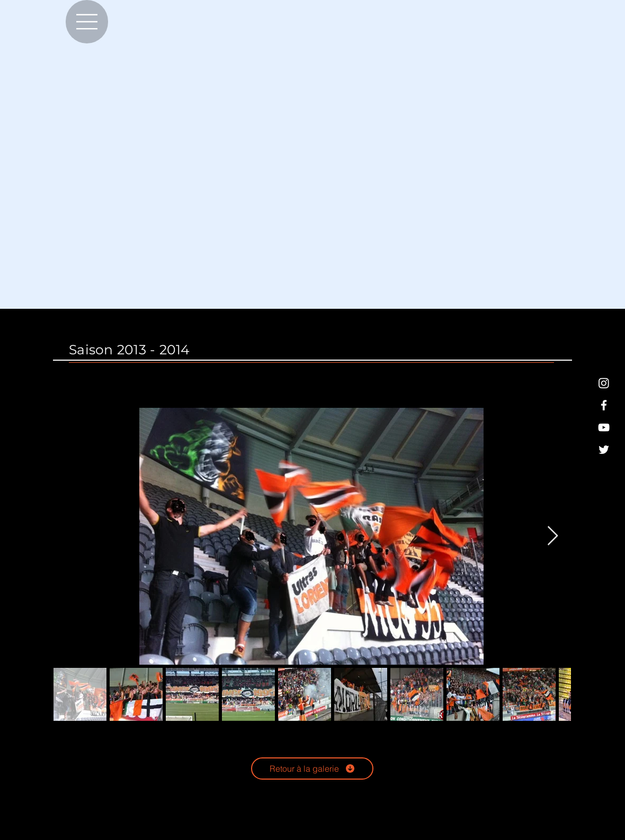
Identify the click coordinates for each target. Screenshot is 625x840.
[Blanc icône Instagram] (604, 383)
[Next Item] (553, 536)
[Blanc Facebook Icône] (604, 405)
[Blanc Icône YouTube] (604, 427)
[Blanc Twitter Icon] (604, 450)
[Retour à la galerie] (312, 768)
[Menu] (87, 22)
